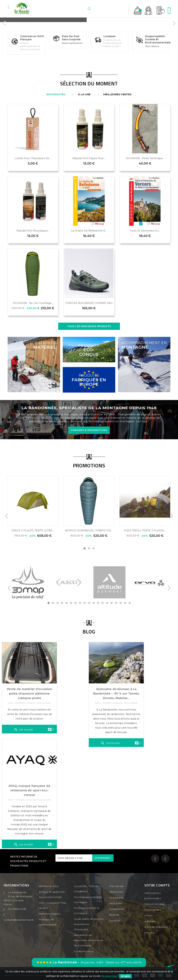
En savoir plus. (110, 976)
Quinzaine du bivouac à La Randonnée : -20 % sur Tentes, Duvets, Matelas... (118, 694)
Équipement (117, 909)
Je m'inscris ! (103, 858)
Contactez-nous (84, 951)
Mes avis (150, 933)
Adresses (150, 921)
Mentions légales (50, 914)
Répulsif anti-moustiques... (33, 231)
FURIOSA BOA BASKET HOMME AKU (89, 303)
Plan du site (117, 886)
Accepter (125, 976)
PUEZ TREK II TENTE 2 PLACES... (145, 531)
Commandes (153, 910)
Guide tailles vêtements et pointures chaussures (89, 924)
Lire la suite (27, 735)
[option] (89, 20)
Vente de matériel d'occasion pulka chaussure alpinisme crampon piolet (33, 699)
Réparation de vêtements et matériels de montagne (89, 940)
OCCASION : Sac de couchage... (33, 303)
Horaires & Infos (49, 886)
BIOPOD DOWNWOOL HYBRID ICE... (89, 531)
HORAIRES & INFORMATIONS (89, 430)
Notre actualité (48, 708)
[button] (4, 21)
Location (115, 920)
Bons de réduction (156, 927)
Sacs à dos (116, 903)
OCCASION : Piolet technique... (145, 158)
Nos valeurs (152, 46)
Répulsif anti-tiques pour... (89, 158)
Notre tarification (72, 43)
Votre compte (157, 885)
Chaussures (116, 898)
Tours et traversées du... (145, 231)
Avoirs (148, 915)
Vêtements (116, 892)
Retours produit (154, 904)
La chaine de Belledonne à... (89, 231)
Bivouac (114, 915)
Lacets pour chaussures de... (33, 158)
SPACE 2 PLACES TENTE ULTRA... (33, 531)
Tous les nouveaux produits (89, 326)
